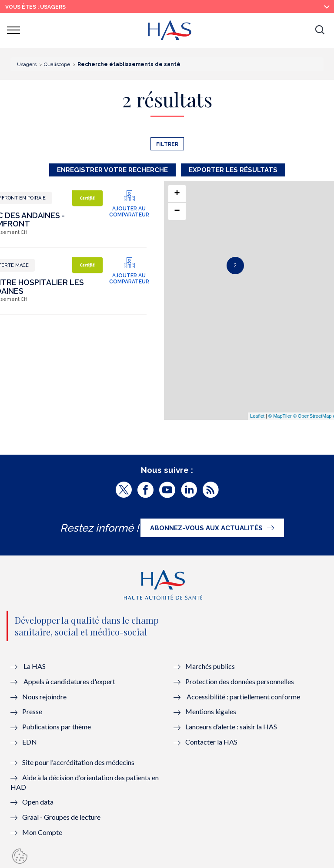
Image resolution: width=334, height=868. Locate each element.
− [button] (177, 211)
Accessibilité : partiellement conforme (243, 697)
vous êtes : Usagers (35, 7)
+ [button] (177, 194)
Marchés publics (211, 666)
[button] (320, 30)
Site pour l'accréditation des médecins (78, 762)
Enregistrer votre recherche (112, 170)
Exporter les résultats (233, 170)
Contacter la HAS (211, 742)
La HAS (35, 666)
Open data (38, 802)
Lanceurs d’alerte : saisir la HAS (231, 727)
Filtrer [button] (167, 144)
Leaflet (257, 416)
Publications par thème (57, 727)
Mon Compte (42, 832)
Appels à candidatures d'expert (69, 681)
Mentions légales (211, 711)
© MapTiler (280, 416)
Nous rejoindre (44, 697)
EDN (30, 742)
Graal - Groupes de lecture (61, 817)
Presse (32, 711)
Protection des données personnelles (240, 681)
